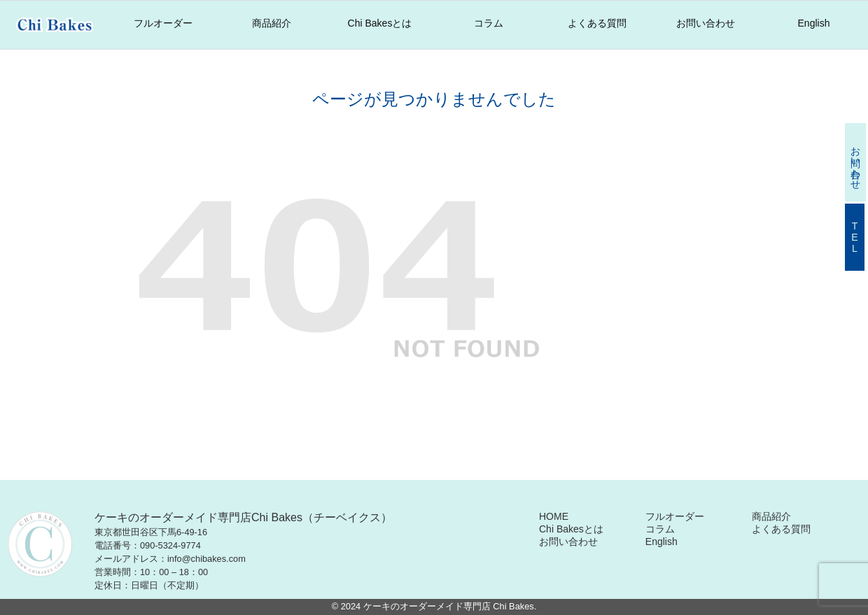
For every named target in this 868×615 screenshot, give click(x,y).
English (814, 23)
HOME (554, 516)
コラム (489, 23)
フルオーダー (163, 23)
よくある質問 (597, 23)
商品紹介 (272, 23)
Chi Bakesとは (380, 23)
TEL (855, 237)
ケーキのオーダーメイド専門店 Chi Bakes (449, 606)
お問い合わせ (706, 23)
